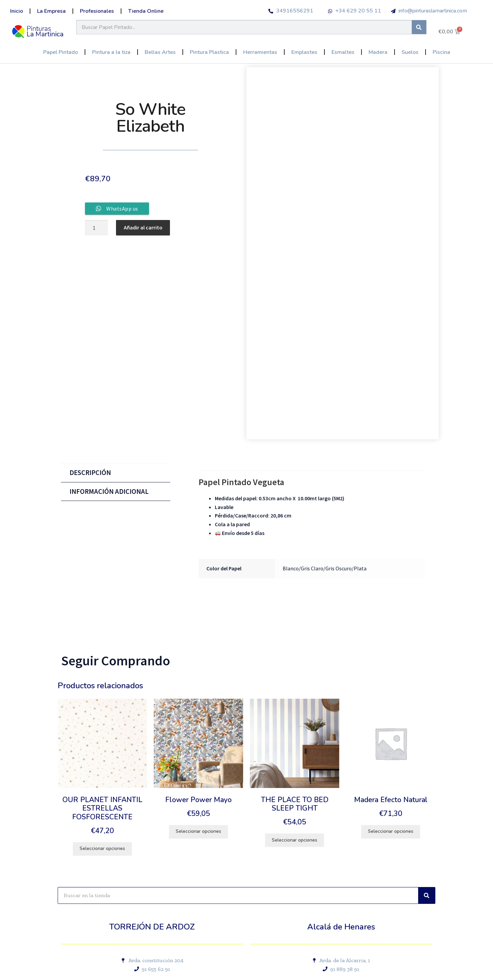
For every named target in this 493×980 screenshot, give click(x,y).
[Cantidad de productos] (96, 228)
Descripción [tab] (90, 473)
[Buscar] (419, 27)
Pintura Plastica (209, 52)
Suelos (410, 52)
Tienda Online (146, 11)
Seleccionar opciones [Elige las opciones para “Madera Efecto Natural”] (391, 831)
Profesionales (97, 11)
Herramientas (260, 52)
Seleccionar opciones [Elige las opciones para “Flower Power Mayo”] (198, 831)
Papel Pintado (61, 52)
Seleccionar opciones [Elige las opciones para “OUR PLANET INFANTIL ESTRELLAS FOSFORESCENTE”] (102, 848)
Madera (378, 52)
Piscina (441, 52)
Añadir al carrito (143, 227)
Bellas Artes (160, 52)
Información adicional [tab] (109, 492)
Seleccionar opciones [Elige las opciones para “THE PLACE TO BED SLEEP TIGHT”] (295, 840)
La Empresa (51, 11)
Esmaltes (343, 52)
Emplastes (304, 52)
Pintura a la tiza (111, 52)
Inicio (17, 11)
